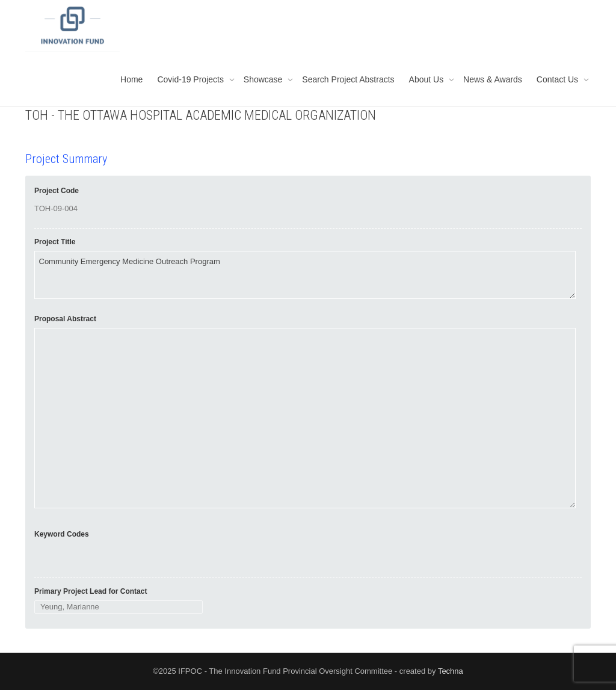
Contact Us (559, 79)
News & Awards (493, 79)
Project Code (57, 191)
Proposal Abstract (65, 319)
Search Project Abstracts (348, 79)
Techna (451, 671)
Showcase (264, 79)
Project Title (55, 242)
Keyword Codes (62, 534)
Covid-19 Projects (191, 79)
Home (131, 79)
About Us (427, 79)
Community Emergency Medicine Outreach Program (305, 275)
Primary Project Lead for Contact (91, 591)
